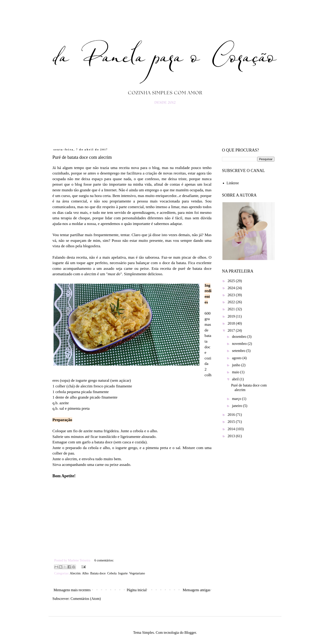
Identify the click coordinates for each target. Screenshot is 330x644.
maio (236, 372)
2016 (232, 415)
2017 (232, 330)
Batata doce (98, 573)
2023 (232, 295)
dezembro (240, 337)
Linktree (233, 183)
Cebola (112, 573)
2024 (232, 288)
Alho (85, 573)
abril (236, 379)
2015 (232, 422)
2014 (232, 429)
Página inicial (137, 590)
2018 (232, 323)
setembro (239, 351)
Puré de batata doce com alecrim (82, 157)
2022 (232, 302)
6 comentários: (104, 560)
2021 (232, 309)
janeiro (237, 406)
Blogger (190, 633)
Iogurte (123, 573)
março (237, 399)
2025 (232, 281)
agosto (237, 358)
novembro (240, 344)
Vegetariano (137, 573)
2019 (232, 316)
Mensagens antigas (197, 590)
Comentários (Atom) (86, 599)
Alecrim (75, 573)
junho (237, 365)
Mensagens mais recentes (72, 590)
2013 (232, 436)
